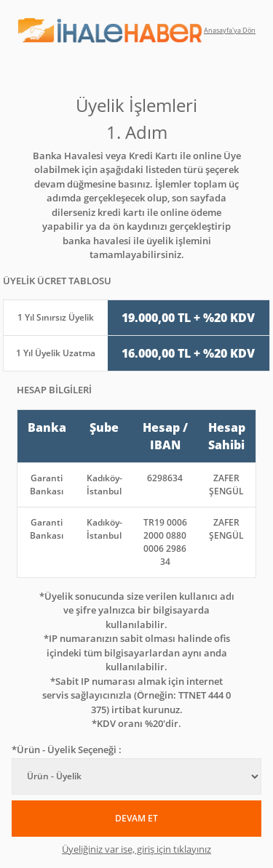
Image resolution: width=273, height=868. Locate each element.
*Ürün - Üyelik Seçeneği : (67, 750)
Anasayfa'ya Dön (230, 30)
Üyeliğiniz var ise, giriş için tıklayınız (136, 849)
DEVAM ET (136, 818)
